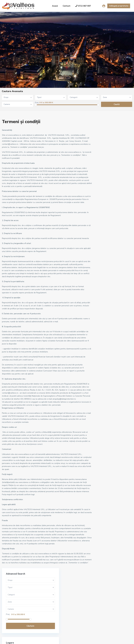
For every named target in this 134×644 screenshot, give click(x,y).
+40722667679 (14, 610)
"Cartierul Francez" (108, 283)
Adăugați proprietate (119, 6)
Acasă (55, 6)
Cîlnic (102, 295)
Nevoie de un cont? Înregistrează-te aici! (113, 223)
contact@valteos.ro (16, 614)
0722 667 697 (83, 6)
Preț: (37, 103)
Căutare (114, 177)
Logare (114, 215)
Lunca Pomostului (107, 306)
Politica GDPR (122, 640)
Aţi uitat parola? (106, 228)
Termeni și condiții (106, 640)
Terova (103, 324)
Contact (67, 6)
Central (103, 289)
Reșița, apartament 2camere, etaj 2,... (57, 610)
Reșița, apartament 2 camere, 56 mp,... (56, 598)
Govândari (104, 301)
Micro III (103, 312)
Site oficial (12, 618)
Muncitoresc (105, 318)
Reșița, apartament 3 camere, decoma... (57, 584)
